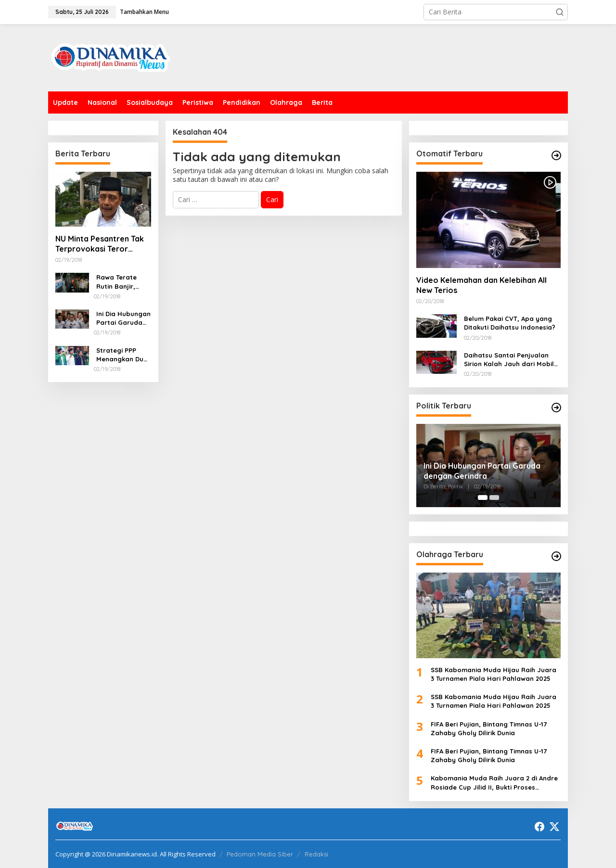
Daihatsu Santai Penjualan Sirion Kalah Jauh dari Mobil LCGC (509, 360)
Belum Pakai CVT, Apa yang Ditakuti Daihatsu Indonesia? (510, 323)
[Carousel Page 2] (494, 498)
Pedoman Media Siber (260, 854)
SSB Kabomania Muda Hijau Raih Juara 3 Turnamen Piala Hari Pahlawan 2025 (494, 674)
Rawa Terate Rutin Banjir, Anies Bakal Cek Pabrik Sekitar (121, 282)
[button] (560, 12)
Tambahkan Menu (144, 12)
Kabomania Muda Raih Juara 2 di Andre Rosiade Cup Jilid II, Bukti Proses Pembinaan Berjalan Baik (494, 783)
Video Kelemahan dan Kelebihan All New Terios (481, 285)
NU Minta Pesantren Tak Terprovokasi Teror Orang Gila (100, 244)
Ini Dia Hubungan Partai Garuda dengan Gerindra (123, 318)
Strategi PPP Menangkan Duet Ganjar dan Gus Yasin (123, 355)
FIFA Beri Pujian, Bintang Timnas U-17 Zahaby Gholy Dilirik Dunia (489, 728)
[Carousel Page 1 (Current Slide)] (483, 498)
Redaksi (316, 854)
